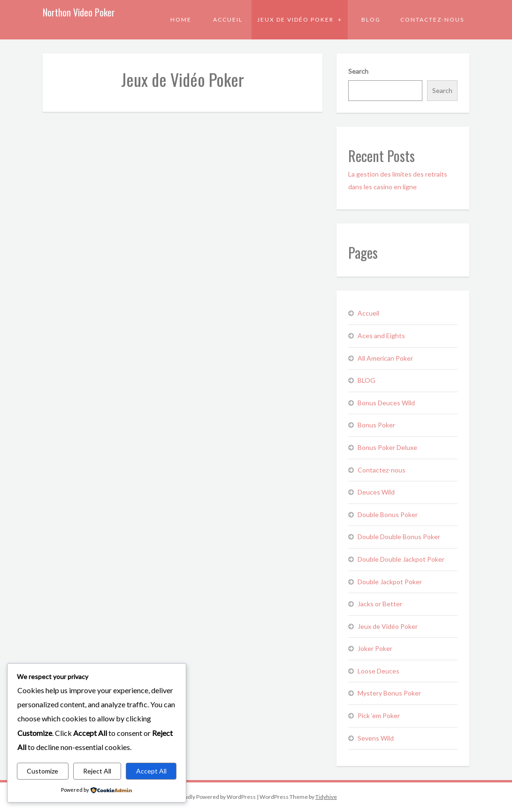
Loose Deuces (378, 671)
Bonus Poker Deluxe (387, 447)
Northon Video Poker (79, 12)
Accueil (228, 19)
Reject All (97, 771)
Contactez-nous (432, 19)
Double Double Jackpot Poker (401, 559)
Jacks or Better (380, 604)
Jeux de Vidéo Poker (296, 19)
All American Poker (385, 358)
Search (358, 71)
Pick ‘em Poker (379, 715)
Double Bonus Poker (388, 514)
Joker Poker (375, 648)
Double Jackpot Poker (390, 582)
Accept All (151, 771)
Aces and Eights (381, 336)
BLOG (371, 19)
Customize (42, 771)
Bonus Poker (376, 425)
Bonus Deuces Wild (386, 403)
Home (181, 19)
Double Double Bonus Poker (399, 537)
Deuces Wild (376, 492)
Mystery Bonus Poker (389, 693)
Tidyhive (326, 797)
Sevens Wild (376, 738)
